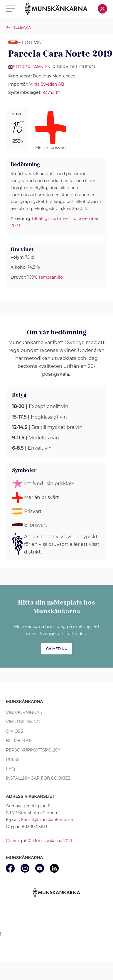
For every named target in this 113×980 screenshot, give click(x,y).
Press (13, 759)
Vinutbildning (23, 722)
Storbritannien (32, 67)
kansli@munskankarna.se (47, 820)
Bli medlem (19, 741)
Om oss (15, 731)
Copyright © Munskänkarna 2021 (39, 841)
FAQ (10, 769)
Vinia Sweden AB (47, 84)
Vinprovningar (24, 712)
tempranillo (51, 277)
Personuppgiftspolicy (33, 750)
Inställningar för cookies (38, 778)
